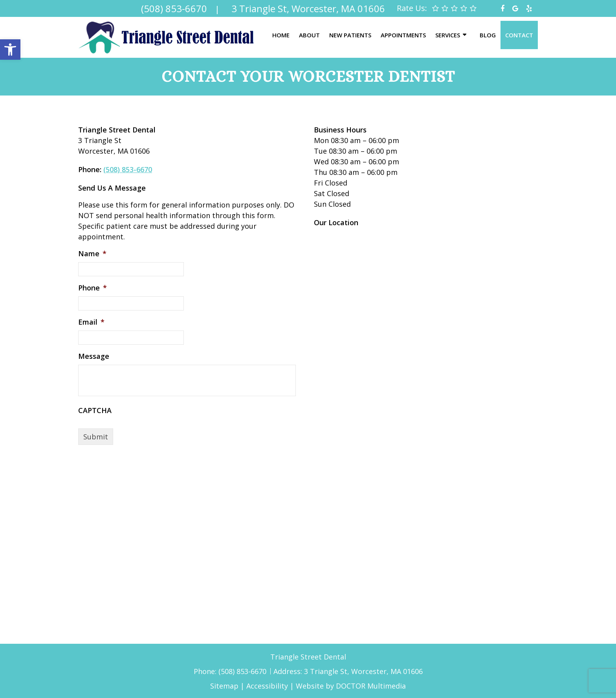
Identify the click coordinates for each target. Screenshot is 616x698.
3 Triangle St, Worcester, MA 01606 (363, 671)
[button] (10, 50)
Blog (488, 35)
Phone (93, 288)
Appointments (403, 35)
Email (91, 322)
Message (94, 356)
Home (281, 35)
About (309, 35)
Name (92, 254)
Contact (519, 35)
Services (448, 35)
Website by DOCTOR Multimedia (351, 686)
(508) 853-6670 (128, 169)
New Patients (350, 35)
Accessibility (267, 686)
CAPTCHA (95, 411)
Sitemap (224, 686)
